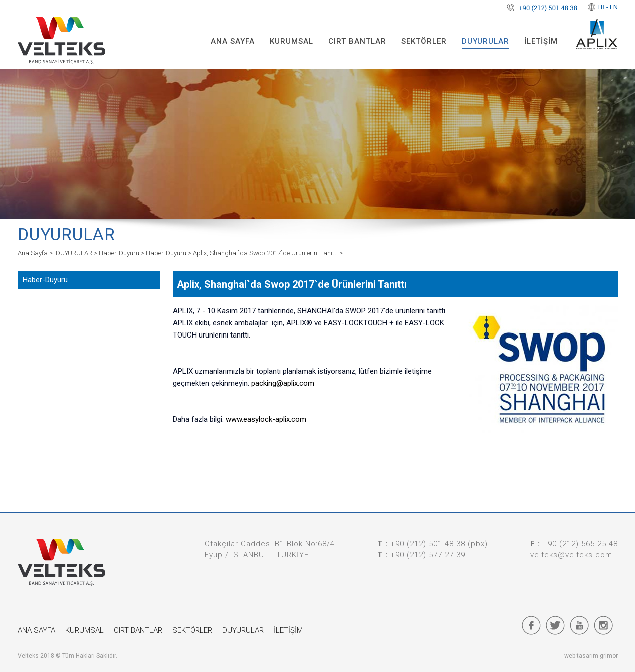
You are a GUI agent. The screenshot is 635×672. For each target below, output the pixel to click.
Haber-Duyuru (45, 280)
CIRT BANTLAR (357, 41)
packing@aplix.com (283, 383)
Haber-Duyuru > (122, 253)
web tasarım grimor (591, 656)
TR (601, 7)
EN (614, 7)
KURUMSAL (291, 41)
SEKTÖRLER (424, 41)
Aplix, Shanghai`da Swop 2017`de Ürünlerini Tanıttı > (268, 253)
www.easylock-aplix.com (266, 419)
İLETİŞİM (541, 41)
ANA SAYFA (233, 41)
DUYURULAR (486, 41)
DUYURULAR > (77, 253)
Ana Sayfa (33, 253)
